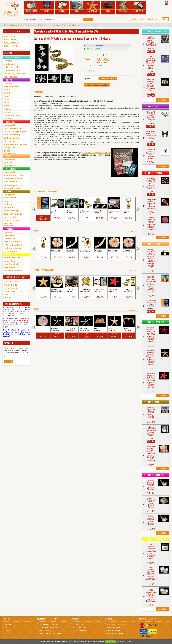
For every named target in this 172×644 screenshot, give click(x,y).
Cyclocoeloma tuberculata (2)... (86, 290)
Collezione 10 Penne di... (99, 290)
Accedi (134, 19)
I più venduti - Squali (151, 244)
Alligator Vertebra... (55, 212)
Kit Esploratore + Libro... (114, 212)
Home (141, 19)
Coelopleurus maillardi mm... (57, 251)
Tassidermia (123, 7)
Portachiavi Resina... (41, 251)
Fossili (108, 7)
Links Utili (8, 298)
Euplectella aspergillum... (70, 251)
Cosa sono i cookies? (124, 641)
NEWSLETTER (9, 343)
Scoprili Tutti (163, 100)
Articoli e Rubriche (11, 285)
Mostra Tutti (132, 232)
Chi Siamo (8, 624)
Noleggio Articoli (45, 630)
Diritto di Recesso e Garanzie (117, 624)
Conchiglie (62, 7)
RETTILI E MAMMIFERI (95, 45)
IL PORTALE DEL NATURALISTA (15, 277)
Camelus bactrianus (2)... (57, 290)
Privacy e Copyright (114, 630)
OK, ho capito (110, 641)
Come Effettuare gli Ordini (48, 624)
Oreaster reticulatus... (113, 329)
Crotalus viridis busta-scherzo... (128, 290)
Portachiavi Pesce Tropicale (86, 251)
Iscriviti (9, 361)
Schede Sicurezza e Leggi (13, 291)
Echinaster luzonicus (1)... (56, 329)
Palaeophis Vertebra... (70, 212)
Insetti (47, 7)
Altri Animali (93, 7)
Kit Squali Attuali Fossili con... (43, 212)
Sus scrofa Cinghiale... (70, 290)
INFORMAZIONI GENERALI (13, 304)
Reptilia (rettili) (17, 25)
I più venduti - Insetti (151, 106)
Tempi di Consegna (80, 630)
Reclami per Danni (113, 627)
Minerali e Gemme (31, 7)
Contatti (150, 19)
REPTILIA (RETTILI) (93, 49)
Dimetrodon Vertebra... (98, 212)
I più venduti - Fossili (151, 402)
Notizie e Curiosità (11, 288)
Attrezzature (138, 7)
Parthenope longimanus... (127, 329)
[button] (35, 209)
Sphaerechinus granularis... (42, 329)
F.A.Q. (7, 627)
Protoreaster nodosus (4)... (113, 290)
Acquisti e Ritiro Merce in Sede (50, 633)
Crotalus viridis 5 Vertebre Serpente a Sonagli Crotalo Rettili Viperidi (53, 25)
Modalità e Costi (79, 624)
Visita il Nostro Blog (11, 281)
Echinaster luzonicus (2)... (85, 329)
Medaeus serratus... (98, 329)
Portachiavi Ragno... (126, 212)
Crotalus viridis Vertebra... (85, 212)
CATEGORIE (8, 53)
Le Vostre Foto (9, 294)
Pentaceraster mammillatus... (42, 290)
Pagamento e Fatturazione (48, 627)
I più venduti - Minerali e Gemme (155, 31)
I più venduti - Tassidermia (153, 475)
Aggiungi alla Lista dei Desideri (97, 85)
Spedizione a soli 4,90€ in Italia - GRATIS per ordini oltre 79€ (66, 31)
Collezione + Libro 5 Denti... (71, 329)
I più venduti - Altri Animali (154, 322)
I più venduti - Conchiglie (153, 173)
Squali (77, 7)
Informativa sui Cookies (115, 633)
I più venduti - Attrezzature (154, 539)
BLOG (158, 19)
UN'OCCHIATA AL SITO (12, 31)
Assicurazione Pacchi (80, 627)
